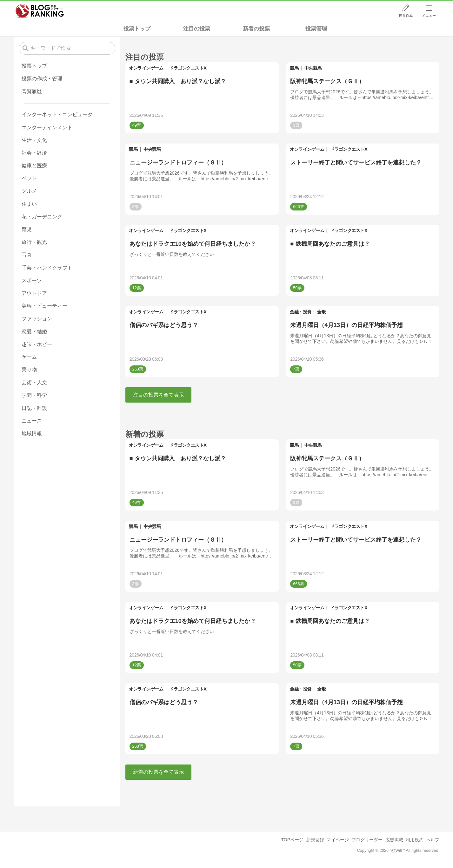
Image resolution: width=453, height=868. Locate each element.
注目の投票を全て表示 (158, 395)
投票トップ (137, 29)
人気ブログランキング (40, 11)
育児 (27, 229)
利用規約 (415, 840)
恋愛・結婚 (34, 332)
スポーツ (32, 280)
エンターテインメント (47, 127)
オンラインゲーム (146, 68)
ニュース (32, 421)
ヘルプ (433, 840)
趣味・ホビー (37, 344)
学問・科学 (34, 395)
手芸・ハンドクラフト (47, 268)
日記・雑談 (34, 408)
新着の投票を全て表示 (158, 772)
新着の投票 (256, 29)
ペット (29, 178)
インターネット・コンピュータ (57, 114)
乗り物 (29, 370)
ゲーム (29, 357)
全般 (321, 312)
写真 (27, 255)
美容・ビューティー (44, 306)
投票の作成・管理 (42, 79)
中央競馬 (313, 68)
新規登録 (315, 840)
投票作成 (406, 16)
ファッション (37, 319)
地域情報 (32, 434)
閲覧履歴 (32, 91)
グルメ (29, 191)
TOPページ (292, 840)
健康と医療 (34, 166)
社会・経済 (34, 153)
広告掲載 (394, 840)
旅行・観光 (34, 242)
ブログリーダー (367, 840)
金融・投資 (301, 312)
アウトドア (34, 293)
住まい (29, 204)
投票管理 (316, 29)
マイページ (338, 840)
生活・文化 (34, 140)
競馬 (294, 68)
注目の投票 (197, 29)
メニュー (429, 16)
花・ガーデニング (42, 217)
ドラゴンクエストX (188, 68)
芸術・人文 (34, 382)
